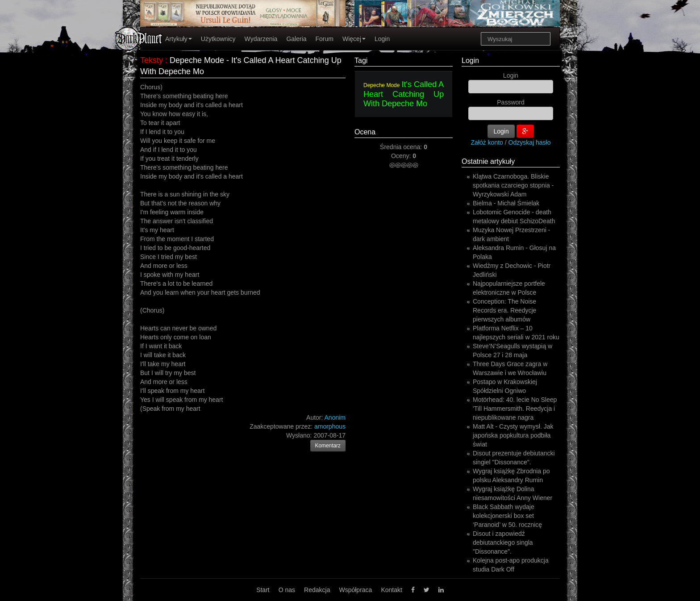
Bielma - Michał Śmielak (506, 203)
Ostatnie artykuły (488, 161)
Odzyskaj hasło (530, 142)
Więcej (354, 39)
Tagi (361, 61)
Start (263, 590)
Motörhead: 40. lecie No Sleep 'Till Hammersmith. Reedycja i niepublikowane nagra (515, 409)
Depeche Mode (381, 85)
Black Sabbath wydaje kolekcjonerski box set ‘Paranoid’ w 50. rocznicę (507, 516)
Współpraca (355, 590)
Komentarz (328, 446)
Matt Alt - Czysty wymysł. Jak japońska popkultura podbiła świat (513, 435)
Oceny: (402, 156)
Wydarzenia (261, 39)
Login (382, 39)
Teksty (152, 60)
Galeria (296, 39)
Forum (325, 39)
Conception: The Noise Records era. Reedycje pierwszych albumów (504, 310)
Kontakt (391, 590)
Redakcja (317, 590)
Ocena (365, 132)
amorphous (330, 426)
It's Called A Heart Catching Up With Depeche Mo (404, 94)
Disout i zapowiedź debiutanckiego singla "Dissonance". (503, 543)
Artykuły (179, 39)
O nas (287, 590)
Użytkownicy (218, 39)
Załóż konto (487, 142)
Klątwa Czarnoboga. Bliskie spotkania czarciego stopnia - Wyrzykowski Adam (513, 185)
